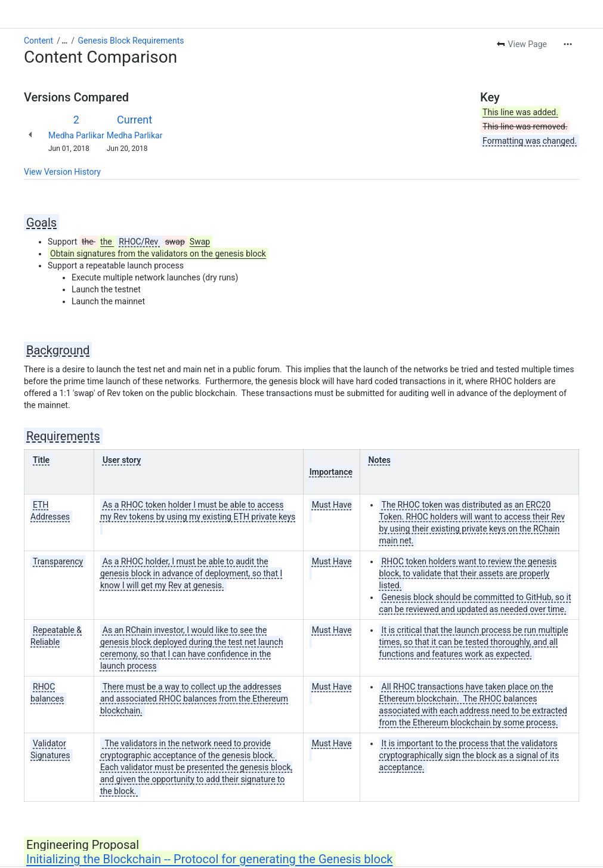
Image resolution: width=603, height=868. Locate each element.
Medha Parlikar (76, 135)
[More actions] (568, 44)
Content (38, 41)
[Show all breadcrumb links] (64, 41)
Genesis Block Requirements (131, 41)
